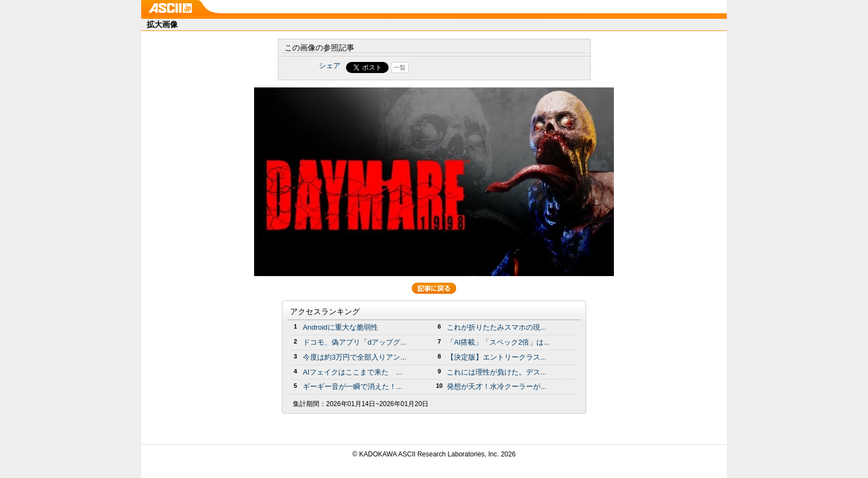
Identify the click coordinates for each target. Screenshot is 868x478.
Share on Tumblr (475, 67)
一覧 (400, 67)
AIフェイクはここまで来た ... (352, 372)
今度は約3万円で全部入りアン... (355, 357)
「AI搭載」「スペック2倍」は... (498, 342)
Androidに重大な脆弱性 (340, 327)
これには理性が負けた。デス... (497, 372)
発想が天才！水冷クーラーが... (497, 386)
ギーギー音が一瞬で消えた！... (353, 386)
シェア (330, 66)
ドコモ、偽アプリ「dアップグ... (355, 342)
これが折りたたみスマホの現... (497, 327)
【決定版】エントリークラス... (497, 357)
